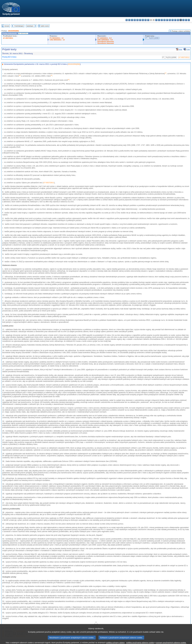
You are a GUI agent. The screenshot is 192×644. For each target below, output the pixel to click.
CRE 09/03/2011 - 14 (57, 40)
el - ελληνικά (143, 20)
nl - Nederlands (170, 20)
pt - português (175, 20)
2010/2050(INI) (13, 31)
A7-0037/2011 (8, 38)
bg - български (127, 20)
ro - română (178, 20)
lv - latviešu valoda (159, 20)
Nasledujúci (30, 26)
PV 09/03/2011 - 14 (57, 38)
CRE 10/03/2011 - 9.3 (105, 40)
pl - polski (173, 20)
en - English (146, 20)
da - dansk (135, 20)
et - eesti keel (140, 20)
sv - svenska (189, 20)
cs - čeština (132, 20)
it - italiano (156, 20)
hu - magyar (164, 20)
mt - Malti (167, 20)
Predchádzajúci (19, 26)
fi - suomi (186, 20)
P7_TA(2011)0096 (152, 38)
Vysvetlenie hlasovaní (106, 41)
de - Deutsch (137, 20)
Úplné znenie (45, 26)
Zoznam (7, 26)
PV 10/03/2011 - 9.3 (104, 38)
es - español (129, 20)
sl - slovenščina (183, 20)
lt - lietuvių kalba (162, 20)
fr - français (148, 20)
